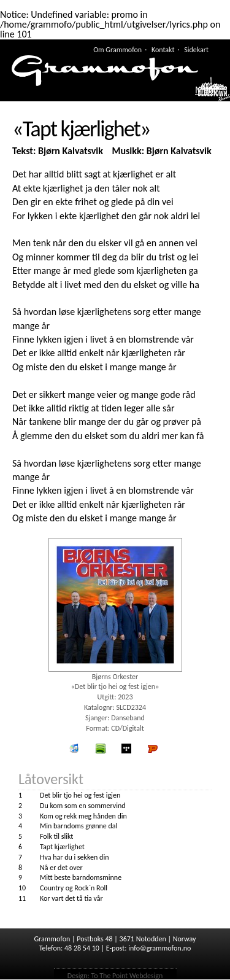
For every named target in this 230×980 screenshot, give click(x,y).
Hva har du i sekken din (74, 857)
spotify (101, 749)
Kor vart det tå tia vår (71, 898)
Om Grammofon (117, 50)
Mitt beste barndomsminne (81, 877)
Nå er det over (61, 868)
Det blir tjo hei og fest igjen (80, 795)
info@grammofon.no (159, 948)
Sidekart (196, 50)
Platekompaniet (153, 749)
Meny (206, 90)
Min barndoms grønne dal (79, 826)
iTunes (74, 749)
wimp (127, 749)
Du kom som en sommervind (83, 806)
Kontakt (163, 50)
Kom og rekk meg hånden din (83, 816)
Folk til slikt (56, 836)
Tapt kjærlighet (62, 847)
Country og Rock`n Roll (74, 888)
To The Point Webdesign (127, 976)
